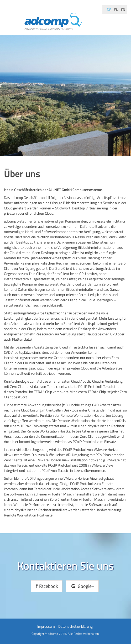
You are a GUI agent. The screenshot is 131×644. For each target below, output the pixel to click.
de (109, 10)
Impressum (46, 626)
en (116, 10)
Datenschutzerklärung (75, 626)
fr (123, 10)
